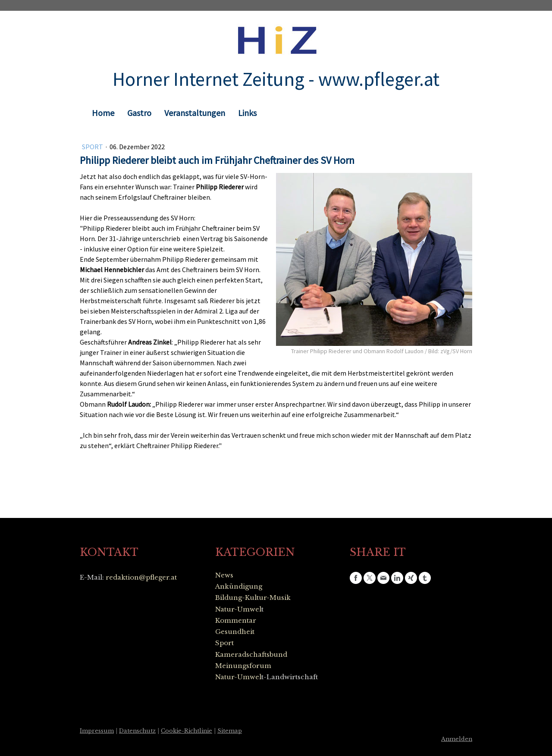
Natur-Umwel (238, 609)
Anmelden (457, 739)
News (224, 575)
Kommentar (236, 620)
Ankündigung (239, 586)
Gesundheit (235, 632)
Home (103, 113)
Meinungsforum (243, 666)
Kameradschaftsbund (251, 654)
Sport (93, 147)
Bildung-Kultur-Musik (253, 598)
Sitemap (230, 731)
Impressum (97, 731)
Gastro (139, 113)
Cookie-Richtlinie (187, 731)
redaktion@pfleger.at (141, 577)
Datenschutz (137, 731)
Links (247, 113)
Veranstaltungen (195, 113)
